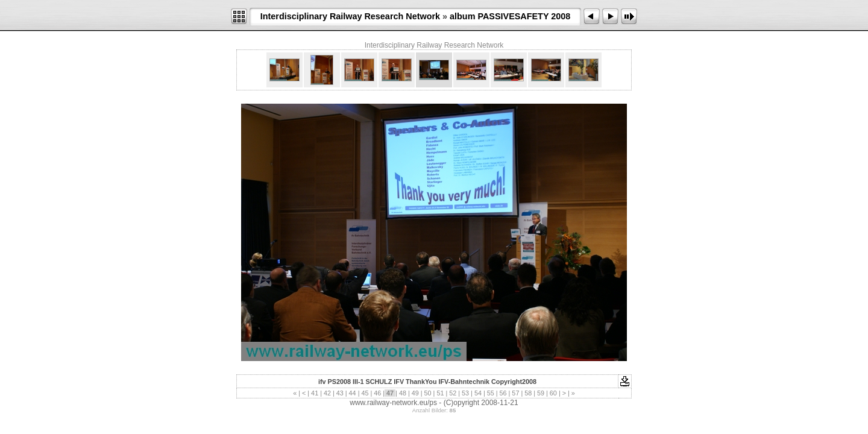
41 (315, 393)
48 (403, 393)
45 (365, 393)
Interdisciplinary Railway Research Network (350, 16)
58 (528, 393)
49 (415, 393)
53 (465, 393)
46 (377, 393)
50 (428, 393)
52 (453, 393)
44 (353, 393)
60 (553, 393)
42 (327, 393)
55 (491, 393)
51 (440, 393)
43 (340, 393)
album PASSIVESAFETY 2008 (510, 16)
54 (478, 393)
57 (515, 393)
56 (503, 393)
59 (541, 393)
